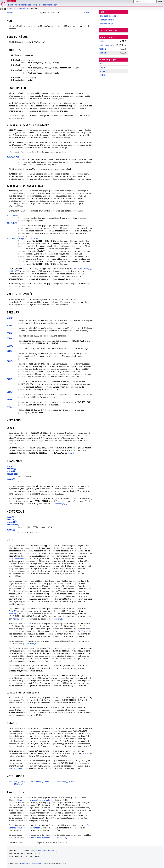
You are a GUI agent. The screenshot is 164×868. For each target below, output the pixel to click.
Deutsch (103, 64)
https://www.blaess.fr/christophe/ (34, 800)
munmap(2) (32, 644)
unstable (12, 8)
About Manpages (23, 5)
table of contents (108, 30)
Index (10, 5)
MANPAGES (11, 1)
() (10, 466)
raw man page (106, 24)
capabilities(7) (17, 784)
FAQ (35, 5)
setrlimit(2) (37, 782)
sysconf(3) (60, 504)
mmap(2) (78, 269)
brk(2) (21, 768)
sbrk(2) (87, 269)
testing (103, 49)
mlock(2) (11, 13)
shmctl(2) (50, 782)
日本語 (103, 75)
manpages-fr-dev (22, 8)
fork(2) (12, 611)
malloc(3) (13, 271)
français (103, 71)
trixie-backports (106, 45)
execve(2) (13, 614)
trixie (102, 41)
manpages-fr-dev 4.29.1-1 (47, 851)
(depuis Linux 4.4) (22, 238)
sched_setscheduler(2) (20, 558)
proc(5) (73, 782)
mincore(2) (14, 782)
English (103, 67)
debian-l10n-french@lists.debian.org (49, 837)
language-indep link (108, 16)
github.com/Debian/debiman (33, 864)
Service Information (48, 5)
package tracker (107, 20)
